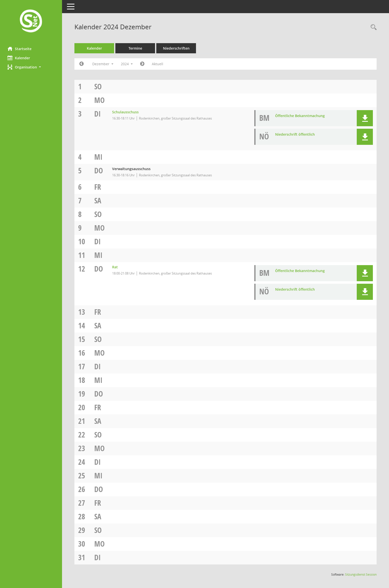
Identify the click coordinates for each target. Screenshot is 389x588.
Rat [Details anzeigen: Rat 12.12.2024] (115, 267)
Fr (98, 187)
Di (97, 114)
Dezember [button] (103, 64)
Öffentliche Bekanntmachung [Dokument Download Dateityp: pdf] (300, 116)
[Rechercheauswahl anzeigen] (372, 27)
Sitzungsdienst (361, 574)
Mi (98, 157)
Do (99, 170)
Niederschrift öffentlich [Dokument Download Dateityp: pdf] (295, 134)
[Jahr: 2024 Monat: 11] (81, 64)
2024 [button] (127, 64)
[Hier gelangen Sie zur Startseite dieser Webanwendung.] (31, 21)
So (98, 86)
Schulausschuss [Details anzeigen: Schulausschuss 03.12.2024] (125, 112)
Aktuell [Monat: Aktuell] (158, 64)
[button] (31, 67)
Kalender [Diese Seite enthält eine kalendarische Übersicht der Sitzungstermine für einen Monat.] (19, 58)
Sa (98, 201)
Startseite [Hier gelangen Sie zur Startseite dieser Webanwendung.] (19, 49)
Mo (99, 100)
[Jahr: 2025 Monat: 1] (142, 64)
